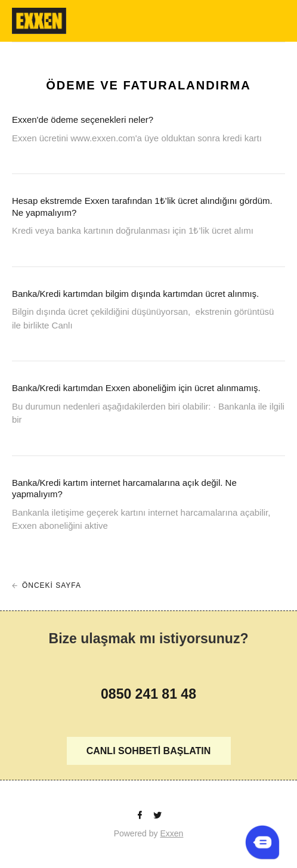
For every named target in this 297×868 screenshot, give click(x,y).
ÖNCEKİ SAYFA (52, 585)
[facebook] (141, 816)
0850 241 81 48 (148, 694)
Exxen (171, 833)
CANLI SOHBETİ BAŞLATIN (149, 751)
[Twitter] (157, 816)
